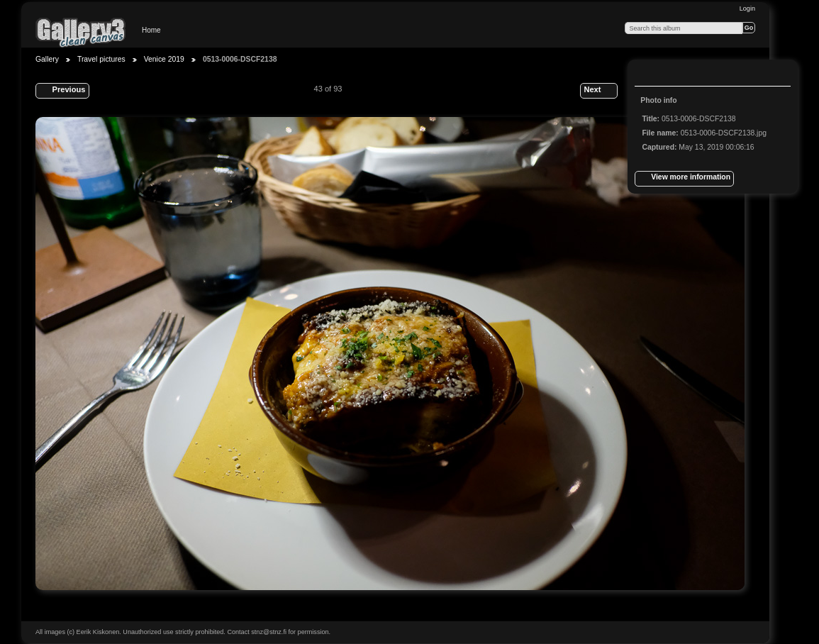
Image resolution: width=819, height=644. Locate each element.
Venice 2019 (164, 59)
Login (747, 9)
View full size (650, 74)
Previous (62, 91)
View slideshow (678, 74)
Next (598, 91)
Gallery (47, 59)
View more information (684, 179)
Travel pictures (101, 59)
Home (151, 30)
